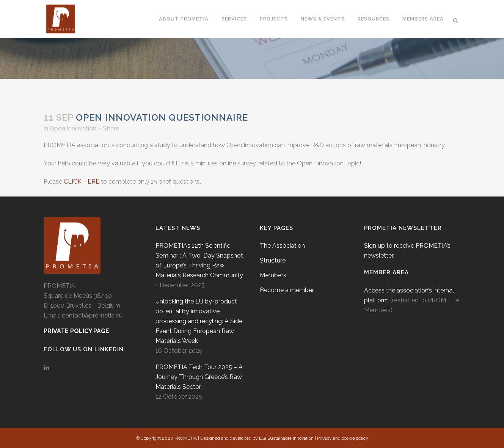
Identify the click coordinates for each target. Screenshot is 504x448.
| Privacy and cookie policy (341, 438)
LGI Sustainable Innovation (286, 438)
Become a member (287, 290)
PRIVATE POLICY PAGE (76, 331)
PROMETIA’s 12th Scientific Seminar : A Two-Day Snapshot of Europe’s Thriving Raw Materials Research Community (199, 260)
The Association (282, 246)
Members (273, 275)
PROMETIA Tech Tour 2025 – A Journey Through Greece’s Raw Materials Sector (199, 377)
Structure (273, 260)
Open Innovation (73, 128)
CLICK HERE (82, 182)
